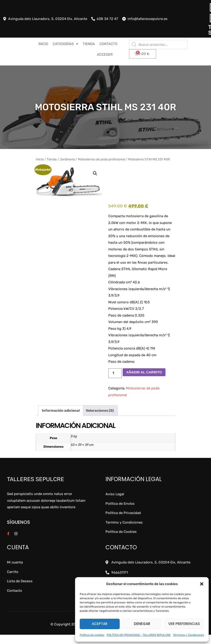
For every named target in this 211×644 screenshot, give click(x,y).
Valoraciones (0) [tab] (100, 411)
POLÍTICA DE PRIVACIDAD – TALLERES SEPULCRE (139, 635)
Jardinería (67, 159)
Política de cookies (92, 635)
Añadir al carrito (144, 372)
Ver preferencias (184, 624)
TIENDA (89, 44)
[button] (202, 584)
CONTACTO (108, 44)
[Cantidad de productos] (115, 373)
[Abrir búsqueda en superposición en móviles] (158, 45)
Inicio (40, 159)
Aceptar (100, 624)
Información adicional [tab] (61, 411)
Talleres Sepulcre (36, 479)
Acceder (105, 55)
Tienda (52, 159)
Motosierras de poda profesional (101, 159)
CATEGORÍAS (65, 44)
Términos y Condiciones (188, 635)
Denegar (142, 624)
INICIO (43, 44)
